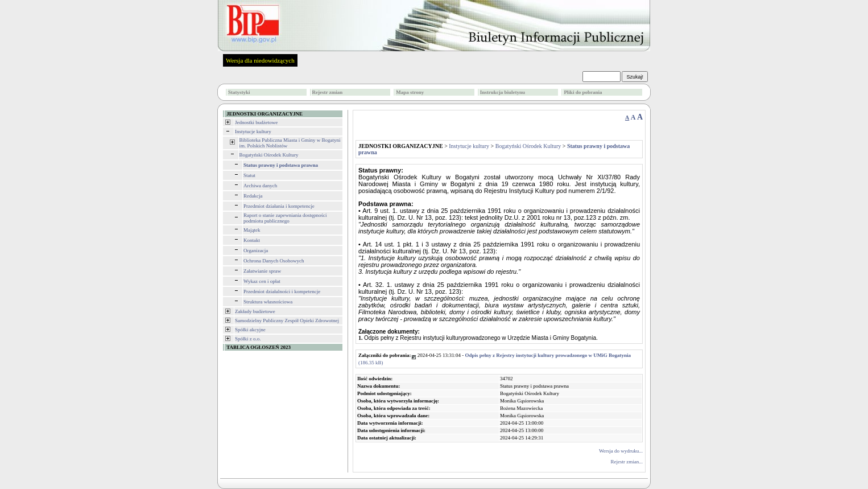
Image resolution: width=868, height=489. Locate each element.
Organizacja (256, 250)
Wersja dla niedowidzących (260, 60)
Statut (249, 175)
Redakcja (253, 196)
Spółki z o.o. (248, 339)
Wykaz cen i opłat (262, 281)
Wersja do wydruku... (621, 451)
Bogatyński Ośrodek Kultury (269, 155)
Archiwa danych (260, 186)
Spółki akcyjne (250, 330)
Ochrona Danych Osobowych (274, 261)
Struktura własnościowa (268, 302)
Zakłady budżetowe (255, 311)
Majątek (252, 230)
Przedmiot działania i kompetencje (279, 206)
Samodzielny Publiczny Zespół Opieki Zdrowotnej (287, 320)
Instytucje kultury (253, 132)
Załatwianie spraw (262, 271)
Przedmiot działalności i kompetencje (282, 291)
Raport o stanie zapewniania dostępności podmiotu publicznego (285, 218)
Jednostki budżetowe (256, 122)
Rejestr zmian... (627, 462)
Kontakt (252, 240)
